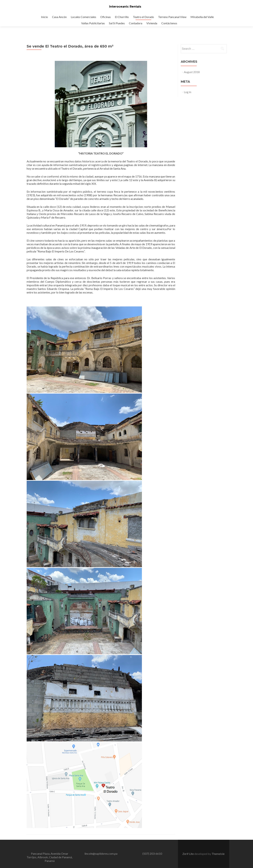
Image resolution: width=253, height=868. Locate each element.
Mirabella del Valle (202, 17)
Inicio (44, 17)
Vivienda (152, 23)
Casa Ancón (59, 17)
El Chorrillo (122, 17)
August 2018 (192, 72)
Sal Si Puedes (117, 23)
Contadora (136, 23)
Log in (188, 92)
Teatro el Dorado (143, 17)
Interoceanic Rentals (125, 7)
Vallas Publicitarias (93, 23)
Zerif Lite (188, 854)
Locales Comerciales (83, 17)
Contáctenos (169, 23)
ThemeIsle (218, 854)
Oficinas (106, 17)
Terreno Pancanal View (172, 17)
